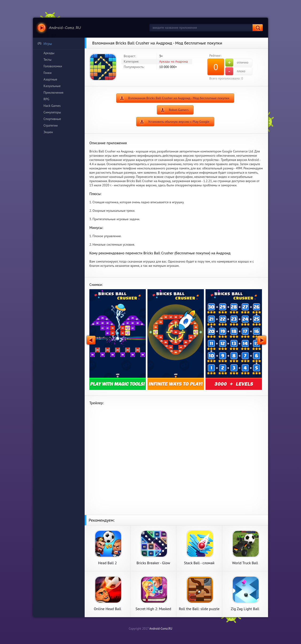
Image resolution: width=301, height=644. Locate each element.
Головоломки (53, 66)
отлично (237, 63)
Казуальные (52, 86)
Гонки (48, 73)
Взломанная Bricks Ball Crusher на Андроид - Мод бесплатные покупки (179, 98)
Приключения (53, 92)
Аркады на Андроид (173, 61)
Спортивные (52, 119)
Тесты (48, 60)
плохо (235, 71)
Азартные (50, 79)
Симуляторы (52, 112)
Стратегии (51, 125)
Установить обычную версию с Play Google (179, 122)
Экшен (48, 132)
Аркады (49, 53)
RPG (46, 99)
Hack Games (52, 106)
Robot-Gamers (179, 110)
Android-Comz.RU (161, 629)
